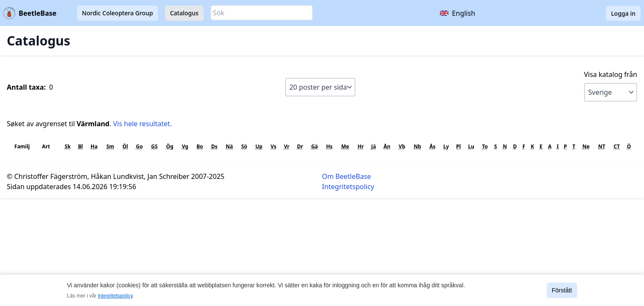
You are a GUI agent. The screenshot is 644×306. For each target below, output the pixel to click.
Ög (170, 146)
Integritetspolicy (348, 187)
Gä (315, 146)
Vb (402, 146)
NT (602, 146)
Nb (417, 146)
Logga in (623, 13)
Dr (300, 146)
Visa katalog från (611, 74)
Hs (329, 146)
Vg (185, 146)
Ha (94, 146)
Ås (432, 146)
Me (345, 146)
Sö (244, 146)
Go (139, 146)
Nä (229, 146)
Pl (458, 146)
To (485, 146)
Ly (446, 146)
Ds (214, 146)
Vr (287, 146)
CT (617, 146)
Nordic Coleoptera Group (118, 13)
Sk (68, 146)
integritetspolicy (115, 296)
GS (155, 146)
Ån (387, 146)
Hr (361, 146)
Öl (125, 146)
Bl (80, 146)
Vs (274, 146)
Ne (586, 146)
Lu (471, 146)
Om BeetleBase (347, 176)
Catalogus (184, 13)
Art (46, 146)
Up (259, 146)
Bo (200, 146)
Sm (110, 146)
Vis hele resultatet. (142, 124)
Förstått (562, 290)
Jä (373, 146)
